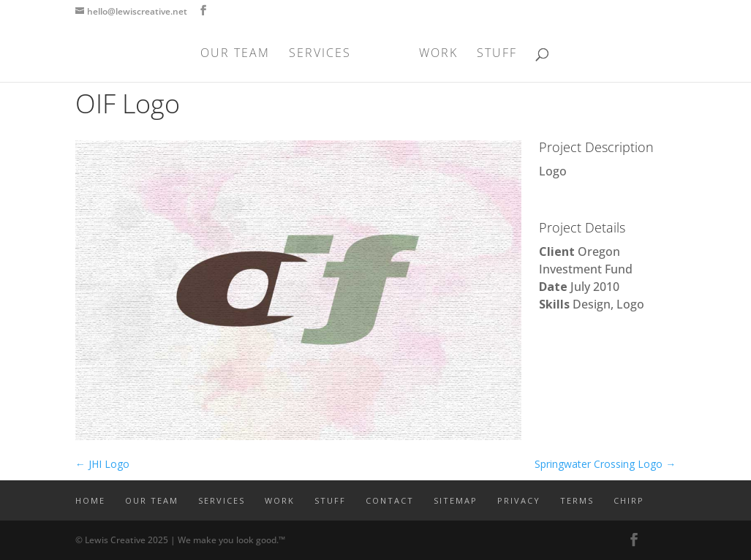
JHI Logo (102, 464)
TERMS (577, 500)
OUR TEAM (235, 54)
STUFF (497, 54)
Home (90, 500)
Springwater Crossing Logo (605, 464)
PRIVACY (519, 500)
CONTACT (390, 500)
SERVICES (320, 54)
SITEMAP (456, 500)
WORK (438, 54)
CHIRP (629, 500)
